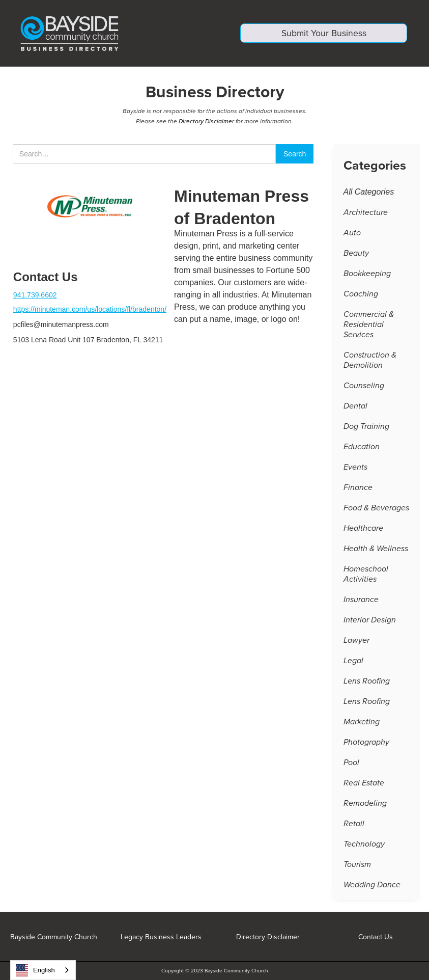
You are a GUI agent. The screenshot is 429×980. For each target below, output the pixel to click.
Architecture (366, 214)
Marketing (362, 723)
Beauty (356, 255)
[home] (105, 34)
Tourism (357, 866)
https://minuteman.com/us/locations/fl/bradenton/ (90, 311)
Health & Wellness (376, 550)
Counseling (364, 387)
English (35, 970)
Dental (355, 407)
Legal (353, 662)
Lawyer (356, 642)
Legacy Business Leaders (161, 937)
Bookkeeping (367, 275)
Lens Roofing (367, 683)
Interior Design (370, 621)
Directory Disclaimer (206, 123)
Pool (351, 764)
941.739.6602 (35, 296)
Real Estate (364, 784)
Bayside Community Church (54, 937)
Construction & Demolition (370, 362)
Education (362, 448)
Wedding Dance (372, 886)
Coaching (361, 295)
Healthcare (363, 530)
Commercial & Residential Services (369, 326)
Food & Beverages (376, 509)
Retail (354, 825)
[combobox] (43, 970)
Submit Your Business (324, 35)
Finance (358, 489)
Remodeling (365, 805)
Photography (366, 744)
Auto (352, 234)
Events (355, 469)
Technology (364, 846)
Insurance (361, 601)
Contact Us (376, 937)
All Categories (369, 193)
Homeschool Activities (366, 576)
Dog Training (366, 428)
